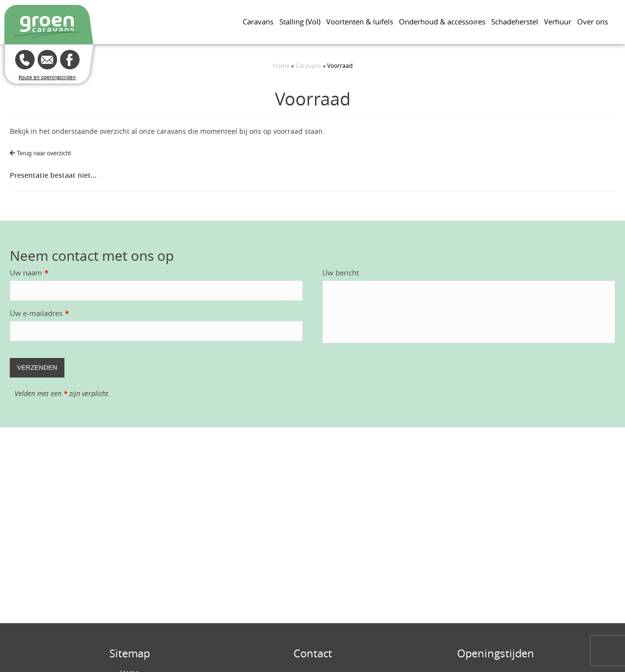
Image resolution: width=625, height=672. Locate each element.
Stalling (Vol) (300, 21)
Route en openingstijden (47, 77)
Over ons (593, 21)
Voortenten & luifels (360, 21)
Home (281, 65)
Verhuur (558, 21)
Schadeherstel (515, 21)
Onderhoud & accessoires (442, 21)
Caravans (258, 21)
